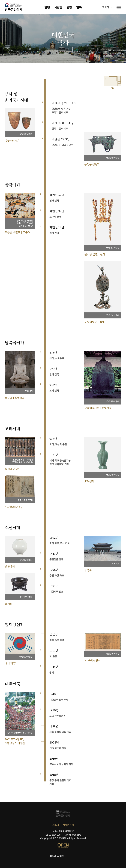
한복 (79, 7)
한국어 (106, 7)
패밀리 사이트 (57, 856)
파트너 (56, 825)
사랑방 (58, 7)
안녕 (47, 7)
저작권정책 (68, 825)
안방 (69, 7)
